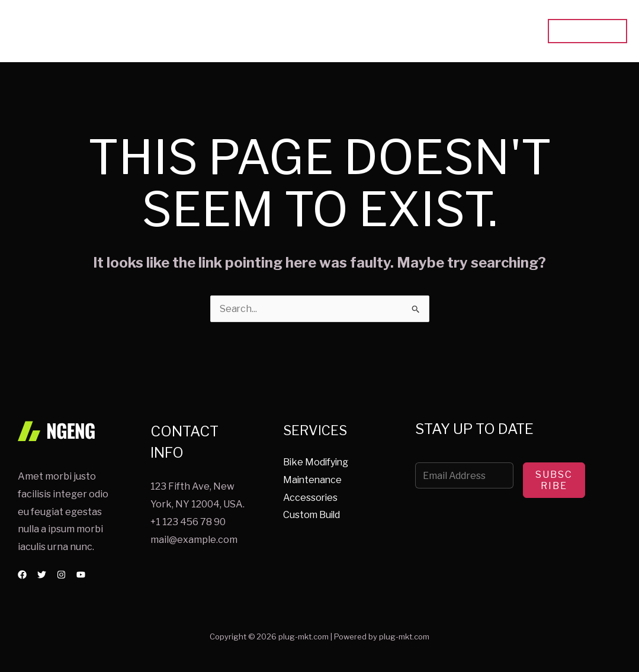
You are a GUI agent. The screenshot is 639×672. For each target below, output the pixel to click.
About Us (449, 31)
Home (338, 31)
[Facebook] (22, 575)
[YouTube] (81, 575)
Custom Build (312, 515)
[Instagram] (61, 575)
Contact (508, 31)
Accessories (311, 498)
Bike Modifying (317, 462)
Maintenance (314, 480)
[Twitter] (42, 575)
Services (390, 31)
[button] (587, 31)
